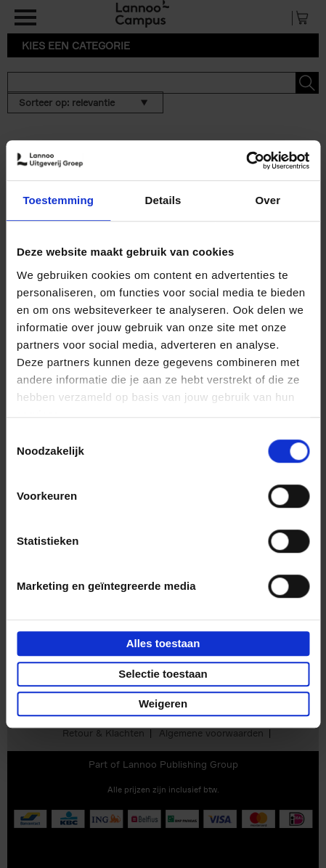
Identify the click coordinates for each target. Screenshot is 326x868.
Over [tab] (268, 200)
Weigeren (163, 703)
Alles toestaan (163, 643)
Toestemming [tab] (58, 200)
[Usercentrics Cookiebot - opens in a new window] (246, 161)
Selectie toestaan (163, 674)
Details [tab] (163, 200)
